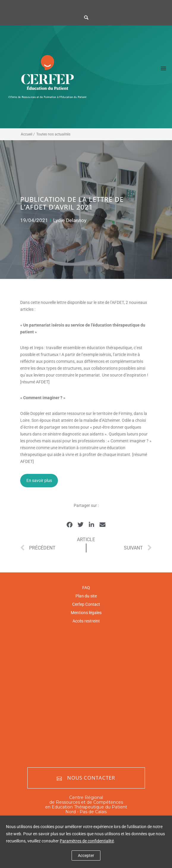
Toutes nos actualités (53, 134)
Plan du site (86, 596)
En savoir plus (39, 480)
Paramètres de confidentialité (87, 841)
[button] (70, 525)
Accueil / (28, 134)
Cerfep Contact (86, 604)
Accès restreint (86, 621)
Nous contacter (86, 778)
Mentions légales (86, 613)
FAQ (86, 588)
